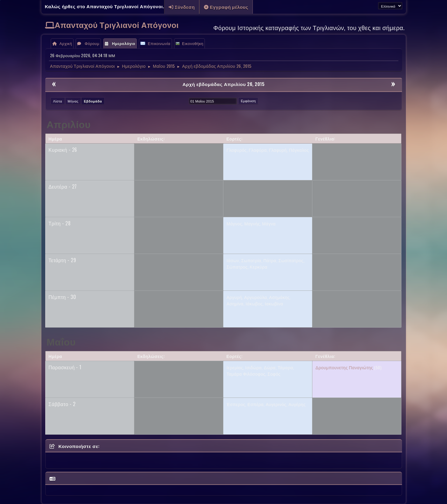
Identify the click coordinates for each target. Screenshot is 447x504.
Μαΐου (61, 341)
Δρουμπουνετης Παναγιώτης (344, 367)
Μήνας (73, 101)
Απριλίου (69, 124)
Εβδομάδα (93, 101)
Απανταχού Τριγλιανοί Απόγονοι (117, 24)
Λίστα (58, 101)
